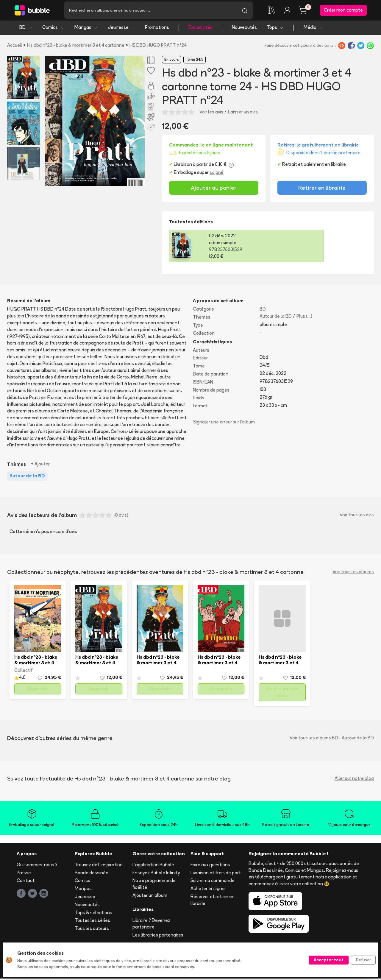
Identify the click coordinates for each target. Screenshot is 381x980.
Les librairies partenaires (158, 937)
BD (26, 29)
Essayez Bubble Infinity (156, 874)
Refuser (363, 960)
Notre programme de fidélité (154, 886)
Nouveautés (244, 29)
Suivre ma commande (213, 882)
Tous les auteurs (92, 930)
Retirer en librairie (322, 189)
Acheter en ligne (208, 890)
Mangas (86, 29)
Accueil (15, 47)
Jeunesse (122, 29)
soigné (217, 174)
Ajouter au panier (214, 189)
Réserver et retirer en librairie (213, 902)
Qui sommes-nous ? (37, 866)
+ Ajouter (40, 466)
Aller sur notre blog (354, 780)
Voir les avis (211, 114)
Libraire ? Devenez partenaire (151, 925)
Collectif (24, 672)
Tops (275, 29)
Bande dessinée (92, 874)
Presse (24, 874)
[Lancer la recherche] (245, 11)
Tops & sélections (93, 914)
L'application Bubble (153, 866)
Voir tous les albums (353, 573)
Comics (53, 29)
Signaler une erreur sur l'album (224, 424)
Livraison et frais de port (216, 874)
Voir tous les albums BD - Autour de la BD (332, 740)
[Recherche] (150, 11)
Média (313, 29)
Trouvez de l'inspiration (99, 866)
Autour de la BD (276, 318)
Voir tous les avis (357, 517)
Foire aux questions (210, 866)
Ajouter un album (150, 897)
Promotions (157, 29)
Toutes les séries (92, 922)
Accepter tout (329, 960)
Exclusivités (200, 29)
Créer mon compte (343, 11)
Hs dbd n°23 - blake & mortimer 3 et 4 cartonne (76, 47)
